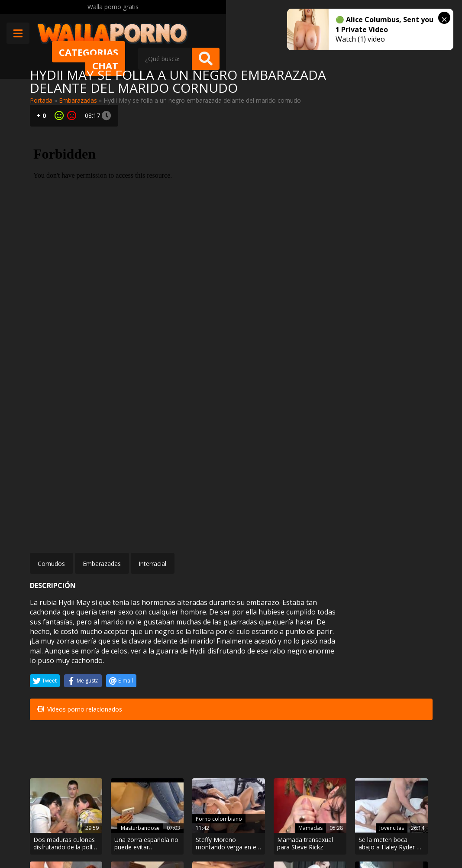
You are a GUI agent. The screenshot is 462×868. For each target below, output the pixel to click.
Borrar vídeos (169, 837)
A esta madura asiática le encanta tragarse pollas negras (128, 752)
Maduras (55, 736)
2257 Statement (287, 837)
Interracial (152, 368)
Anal (197, 736)
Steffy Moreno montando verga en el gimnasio (194, 679)
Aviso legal (123, 837)
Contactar (122, 814)
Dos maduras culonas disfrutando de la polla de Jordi (57, 679)
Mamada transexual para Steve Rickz (260, 679)
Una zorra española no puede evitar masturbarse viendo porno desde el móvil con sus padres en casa (128, 679)
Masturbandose (121, 654)
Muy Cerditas (126, 798)
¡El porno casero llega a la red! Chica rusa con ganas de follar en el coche (264, 752)
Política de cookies (226, 837)
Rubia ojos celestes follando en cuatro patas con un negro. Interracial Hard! (331, 752)
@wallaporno (400, 830)
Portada (41, 100)
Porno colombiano (193, 654)
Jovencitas (328, 663)
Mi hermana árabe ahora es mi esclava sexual (402, 752)
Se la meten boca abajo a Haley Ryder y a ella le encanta (332, 679)
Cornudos (51, 368)
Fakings (399, 663)
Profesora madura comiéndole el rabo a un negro (59, 752)
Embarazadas (78, 100)
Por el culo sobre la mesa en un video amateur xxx (196, 752)
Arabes (399, 736)
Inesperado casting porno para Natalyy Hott (402, 679)
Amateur (261, 736)
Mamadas (259, 663)
